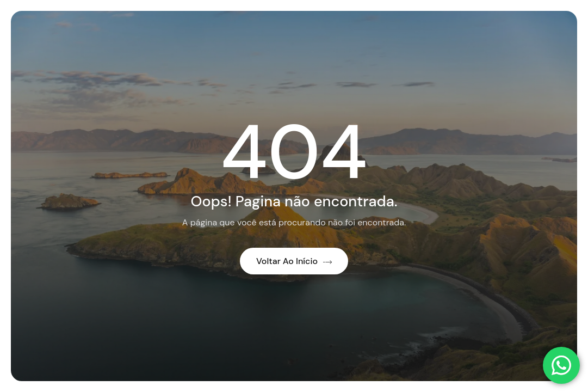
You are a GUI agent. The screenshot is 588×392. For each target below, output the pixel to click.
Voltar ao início (294, 261)
